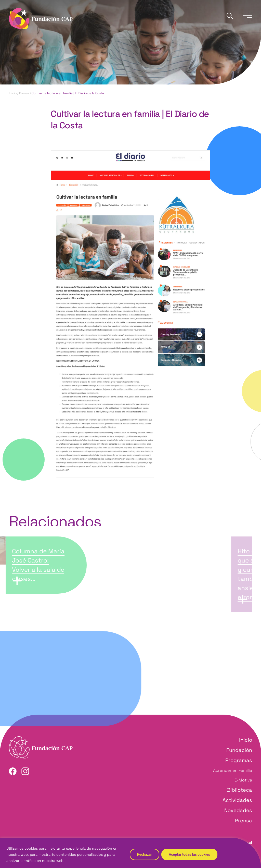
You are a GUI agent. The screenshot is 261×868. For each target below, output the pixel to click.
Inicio (13, 93)
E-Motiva (243, 780)
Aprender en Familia (233, 770)
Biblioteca (240, 790)
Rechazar (145, 854)
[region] (130, 853)
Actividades (237, 800)
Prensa (24, 93)
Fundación (239, 750)
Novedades (238, 810)
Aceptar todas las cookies (189, 854)
